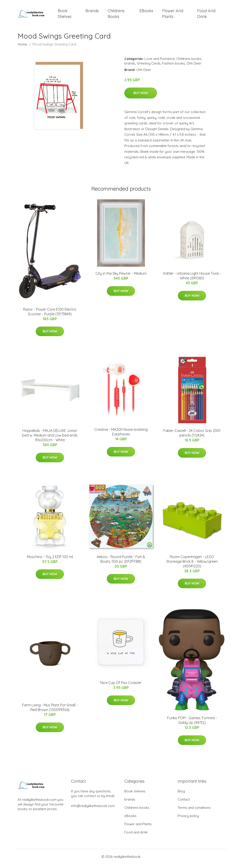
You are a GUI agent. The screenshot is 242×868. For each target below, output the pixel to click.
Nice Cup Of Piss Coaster (121, 686)
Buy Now (141, 97)
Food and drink (206, 16)
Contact (184, 803)
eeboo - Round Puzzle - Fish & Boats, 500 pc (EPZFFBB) (121, 563)
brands (92, 13)
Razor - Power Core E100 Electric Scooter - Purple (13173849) (50, 315)
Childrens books (116, 16)
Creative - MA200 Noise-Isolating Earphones (121, 436)
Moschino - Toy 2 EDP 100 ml (50, 560)
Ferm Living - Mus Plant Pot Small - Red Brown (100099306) (50, 711)
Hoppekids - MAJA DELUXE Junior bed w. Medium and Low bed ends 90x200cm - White (50, 439)
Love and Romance (160, 62)
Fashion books (174, 67)
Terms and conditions (194, 811)
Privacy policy (188, 820)
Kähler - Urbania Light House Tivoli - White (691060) (192, 280)
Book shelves (65, 16)
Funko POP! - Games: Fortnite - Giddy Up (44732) (192, 724)
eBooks (146, 13)
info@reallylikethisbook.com (93, 810)
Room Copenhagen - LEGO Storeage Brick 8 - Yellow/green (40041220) (192, 565)
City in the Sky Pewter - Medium (121, 277)
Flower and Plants (173, 16)
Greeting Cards (149, 67)
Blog (181, 795)
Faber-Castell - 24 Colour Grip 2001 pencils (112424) (192, 437)
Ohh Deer (194, 67)
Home (22, 48)
